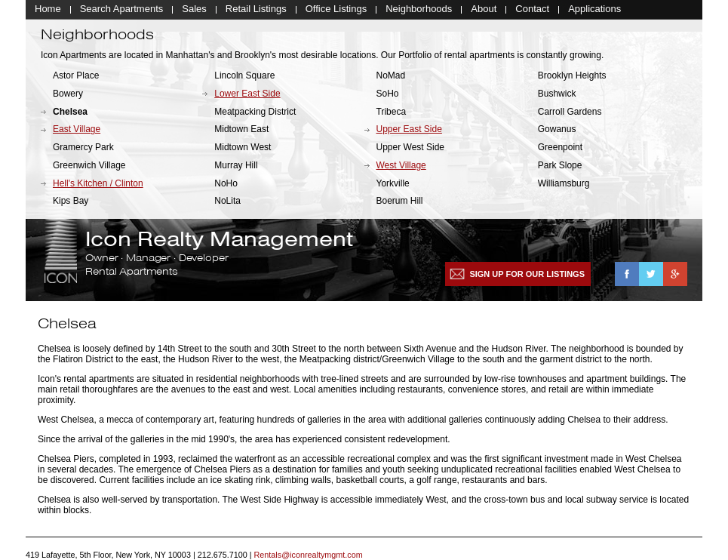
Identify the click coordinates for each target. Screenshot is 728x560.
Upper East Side (409, 131)
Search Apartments (122, 9)
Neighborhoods (419, 9)
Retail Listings (256, 9)
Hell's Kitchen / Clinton (98, 184)
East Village (77, 131)
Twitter (651, 275)
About (484, 9)
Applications (594, 9)
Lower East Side (247, 94)
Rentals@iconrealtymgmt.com (309, 555)
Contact (532, 9)
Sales (194, 9)
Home (48, 9)
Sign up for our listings (527, 275)
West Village (401, 166)
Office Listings (336, 9)
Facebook (627, 275)
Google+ (675, 275)
